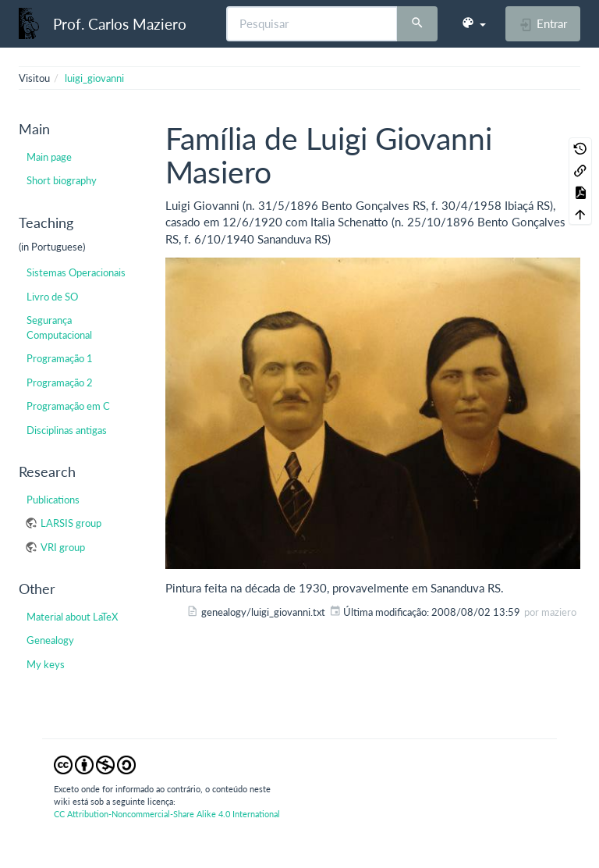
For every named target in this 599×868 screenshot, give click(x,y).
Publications (53, 500)
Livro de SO (52, 297)
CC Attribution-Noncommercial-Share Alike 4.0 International (167, 814)
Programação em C (68, 406)
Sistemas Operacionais (76, 272)
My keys (46, 664)
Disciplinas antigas (67, 430)
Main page (49, 157)
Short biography (62, 180)
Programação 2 (60, 382)
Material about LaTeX (72, 617)
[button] (473, 23)
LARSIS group (71, 523)
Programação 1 (60, 358)
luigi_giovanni (94, 78)
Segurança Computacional (59, 327)
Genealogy (50, 640)
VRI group (63, 547)
